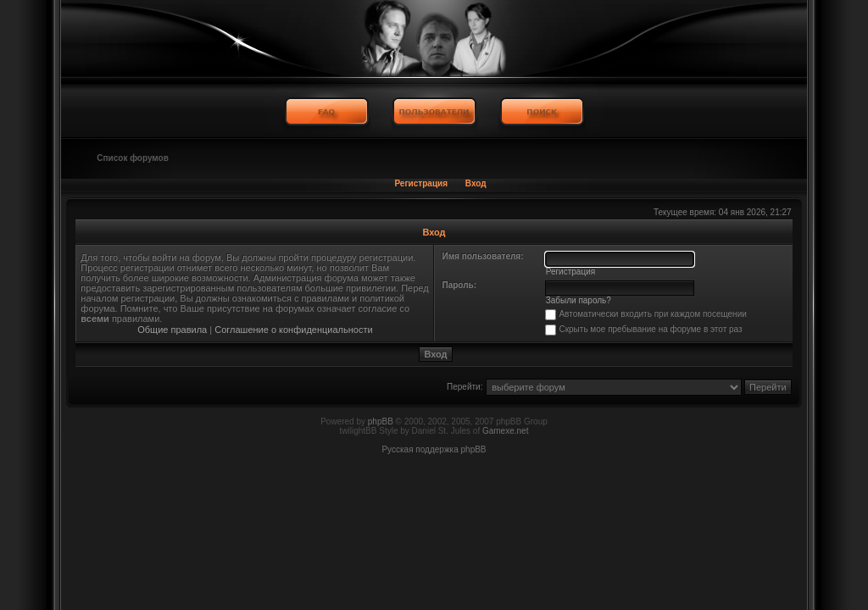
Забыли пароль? (579, 300)
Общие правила (172, 330)
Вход (476, 183)
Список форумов (133, 158)
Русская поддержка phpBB (434, 449)
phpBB (381, 421)
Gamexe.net (505, 431)
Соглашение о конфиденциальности (293, 330)
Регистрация (421, 183)
